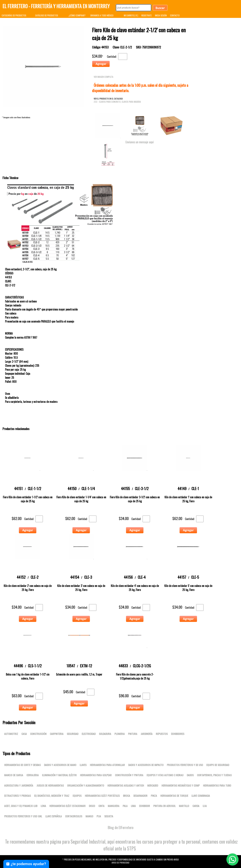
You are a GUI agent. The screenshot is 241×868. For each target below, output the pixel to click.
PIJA (99, 816)
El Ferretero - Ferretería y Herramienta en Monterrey (56, 6)
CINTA (101, 806)
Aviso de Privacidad (120, 863)
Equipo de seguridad (218, 765)
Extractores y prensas (17, 796)
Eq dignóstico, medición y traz (52, 796)
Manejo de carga (14, 775)
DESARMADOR (140, 796)
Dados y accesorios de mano (60, 765)
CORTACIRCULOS (74, 816)
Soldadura (105, 734)
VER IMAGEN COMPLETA (104, 77)
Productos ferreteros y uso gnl (23, 816)
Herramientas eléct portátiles (102, 796)
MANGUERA (114, 806)
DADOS (190, 775)
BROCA (127, 796)
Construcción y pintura (129, 775)
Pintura (133, 734)
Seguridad (73, 734)
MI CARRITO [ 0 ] (131, 15)
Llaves (83, 765)
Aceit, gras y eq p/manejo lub (21, 806)
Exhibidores (178, 734)
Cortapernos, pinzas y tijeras (214, 775)
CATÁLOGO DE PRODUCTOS (47, 15)
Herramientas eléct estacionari (67, 806)
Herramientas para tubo (217, 785)
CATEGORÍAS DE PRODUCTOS (14, 15)
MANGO (89, 816)
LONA (43, 806)
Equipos (77, 796)
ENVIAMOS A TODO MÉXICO (102, 15)
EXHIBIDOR (145, 806)
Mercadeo (153, 785)
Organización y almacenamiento (86, 785)
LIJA (205, 806)
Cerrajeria (33, 775)
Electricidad (89, 734)
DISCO (92, 806)
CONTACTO (175, 15)
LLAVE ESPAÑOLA (54, 816)
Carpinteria (57, 734)
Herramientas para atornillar (107, 765)
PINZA (154, 796)
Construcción (38, 734)
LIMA (133, 806)
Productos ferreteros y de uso (185, 765)
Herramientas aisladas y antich (126, 785)
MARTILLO (184, 806)
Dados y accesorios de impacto (146, 765)
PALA (125, 806)
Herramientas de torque (174, 796)
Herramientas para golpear (96, 775)
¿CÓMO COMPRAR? (77, 15)
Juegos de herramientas (50, 785)
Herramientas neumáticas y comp (181, 785)
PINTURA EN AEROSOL (164, 806)
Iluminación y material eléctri (59, 775)
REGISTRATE (147, 15)
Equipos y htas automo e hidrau (165, 775)
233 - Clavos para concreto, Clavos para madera (117, 102)
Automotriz (11, 734)
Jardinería (147, 734)
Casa (24, 734)
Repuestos (162, 734)
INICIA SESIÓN (161, 15)
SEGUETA (109, 816)
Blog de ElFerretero (121, 827)
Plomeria (120, 734)
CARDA (196, 806)
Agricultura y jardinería (19, 785)
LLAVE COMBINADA (201, 796)
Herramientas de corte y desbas (22, 765)
